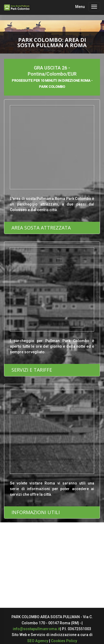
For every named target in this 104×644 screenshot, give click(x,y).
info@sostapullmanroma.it (36, 629)
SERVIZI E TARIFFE (32, 370)
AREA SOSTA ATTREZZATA (41, 228)
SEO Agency (38, 641)
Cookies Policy (64, 641)
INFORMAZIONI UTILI (36, 512)
